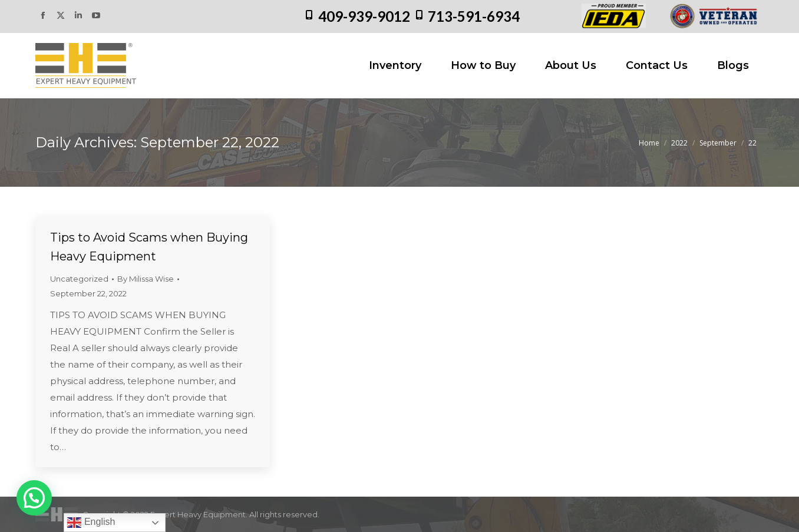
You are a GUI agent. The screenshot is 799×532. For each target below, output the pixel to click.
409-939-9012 (364, 16)
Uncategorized (79, 279)
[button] (34, 498)
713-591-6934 (474, 16)
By (146, 279)
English (91, 523)
